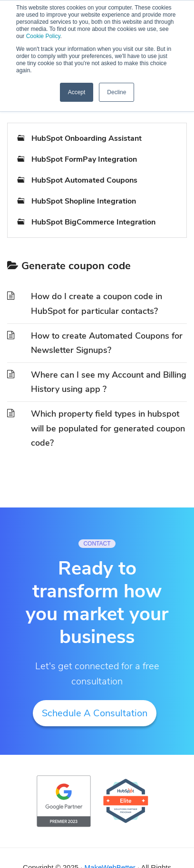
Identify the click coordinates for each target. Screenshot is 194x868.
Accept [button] (77, 92)
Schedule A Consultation (95, 713)
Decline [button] (116, 92)
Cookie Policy (43, 36)
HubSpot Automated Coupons (84, 180)
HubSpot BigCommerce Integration (93, 222)
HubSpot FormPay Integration (84, 159)
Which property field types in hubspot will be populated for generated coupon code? (108, 428)
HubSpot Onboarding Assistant (87, 138)
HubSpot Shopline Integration (84, 201)
